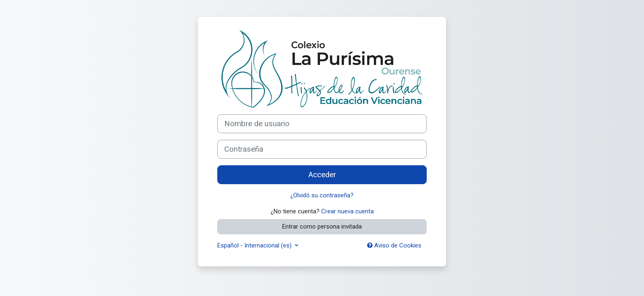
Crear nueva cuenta (347, 211)
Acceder (322, 175)
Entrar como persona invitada (322, 227)
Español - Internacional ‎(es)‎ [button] (255, 245)
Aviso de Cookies (394, 245)
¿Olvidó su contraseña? (322, 195)
